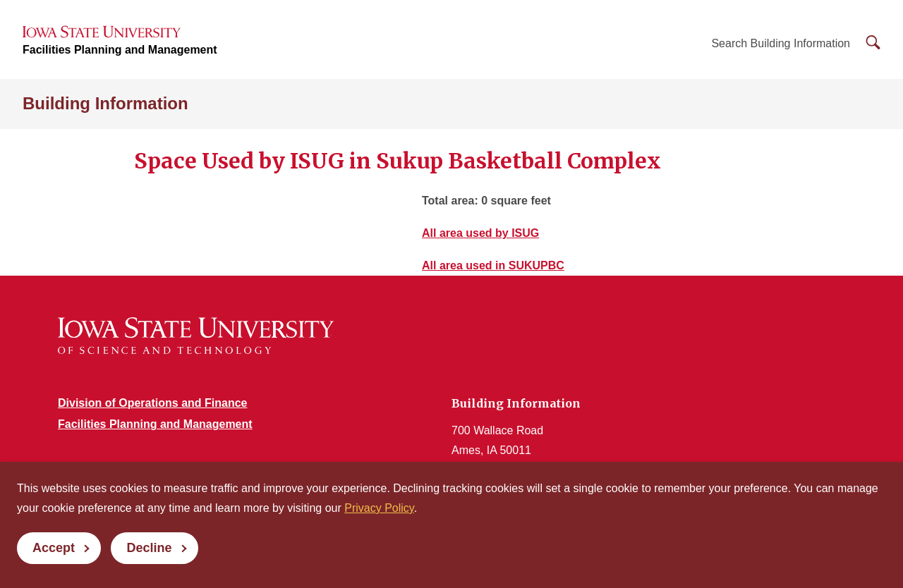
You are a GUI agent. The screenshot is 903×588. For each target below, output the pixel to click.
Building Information (105, 103)
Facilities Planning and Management (120, 50)
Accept (54, 548)
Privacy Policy (379, 508)
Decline (149, 548)
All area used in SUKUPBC (493, 265)
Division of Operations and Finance (152, 403)
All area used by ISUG (480, 233)
